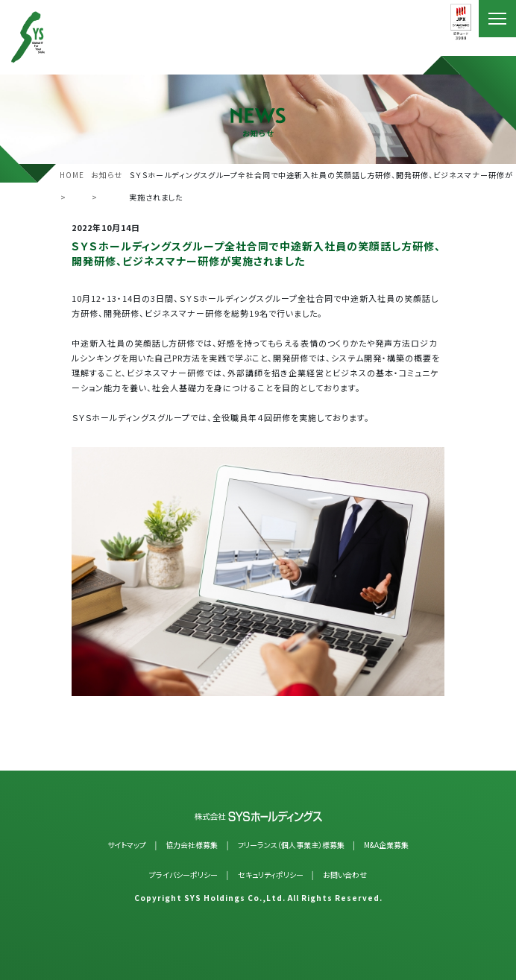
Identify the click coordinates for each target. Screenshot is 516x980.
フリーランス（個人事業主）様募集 (291, 845)
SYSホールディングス (50, 37)
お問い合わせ (345, 875)
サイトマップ (127, 845)
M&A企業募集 (386, 845)
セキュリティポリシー (271, 875)
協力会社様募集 (192, 845)
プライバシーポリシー (183, 875)
